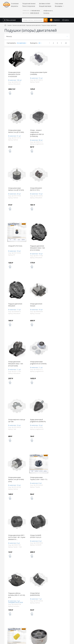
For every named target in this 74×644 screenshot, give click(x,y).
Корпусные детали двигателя (33, 25)
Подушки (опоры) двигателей (49, 25)
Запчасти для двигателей (19, 25)
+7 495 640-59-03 (35, 11)
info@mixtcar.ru (48, 11)
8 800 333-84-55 (35, 13)
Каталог (10, 25)
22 (66, 43)
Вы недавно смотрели (36, 565)
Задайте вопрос (59, 577)
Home (5, 25)
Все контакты (66, 603)
